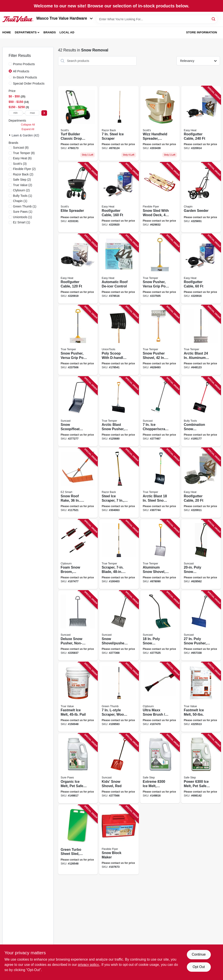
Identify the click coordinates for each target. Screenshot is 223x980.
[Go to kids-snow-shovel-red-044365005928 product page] (119, 768)
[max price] (32, 113)
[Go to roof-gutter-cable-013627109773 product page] (201, 124)
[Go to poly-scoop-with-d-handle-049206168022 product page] (119, 340)
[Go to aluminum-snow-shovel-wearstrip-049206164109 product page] (160, 554)
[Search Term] (157, 19)
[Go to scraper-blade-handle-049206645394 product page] (119, 554)
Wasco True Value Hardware (65, 18)
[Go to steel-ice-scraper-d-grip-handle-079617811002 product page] (119, 483)
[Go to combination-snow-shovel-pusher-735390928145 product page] (201, 412)
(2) (24, 169)
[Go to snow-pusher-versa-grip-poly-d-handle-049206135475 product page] (160, 269)
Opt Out (199, 967)
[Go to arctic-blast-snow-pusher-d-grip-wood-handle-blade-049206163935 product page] (119, 412)
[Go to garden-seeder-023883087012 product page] (201, 197)
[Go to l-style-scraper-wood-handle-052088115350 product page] (119, 697)
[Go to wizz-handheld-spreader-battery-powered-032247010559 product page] (160, 124)
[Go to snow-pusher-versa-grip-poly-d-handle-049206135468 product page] (78, 340)
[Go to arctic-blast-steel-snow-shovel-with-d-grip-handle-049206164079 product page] (160, 483)
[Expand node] (10, 135)
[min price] (16, 113)
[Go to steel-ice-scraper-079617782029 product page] (119, 124)
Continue (199, 954)
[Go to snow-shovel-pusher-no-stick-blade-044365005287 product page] (119, 626)
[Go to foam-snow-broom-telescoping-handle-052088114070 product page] (78, 554)
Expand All (28, 129)
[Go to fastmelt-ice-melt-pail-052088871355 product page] (78, 697)
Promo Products (24, 64)
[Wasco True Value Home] (18, 19)
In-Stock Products (25, 77)
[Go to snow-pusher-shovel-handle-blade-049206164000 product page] (160, 340)
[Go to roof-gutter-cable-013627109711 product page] (201, 269)
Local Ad (67, 32)
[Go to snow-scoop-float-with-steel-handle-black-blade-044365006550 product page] (78, 412)
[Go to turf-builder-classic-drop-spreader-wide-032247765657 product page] (78, 124)
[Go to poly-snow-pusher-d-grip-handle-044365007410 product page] (201, 626)
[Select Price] (44, 113)
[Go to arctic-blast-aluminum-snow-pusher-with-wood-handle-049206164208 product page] (201, 340)
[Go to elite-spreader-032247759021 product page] (78, 197)
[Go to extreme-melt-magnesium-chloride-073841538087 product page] (160, 768)
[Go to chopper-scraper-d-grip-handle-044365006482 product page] (160, 412)
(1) (23, 196)
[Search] (214, 19)
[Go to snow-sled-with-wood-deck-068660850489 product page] (160, 197)
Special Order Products (29, 83)
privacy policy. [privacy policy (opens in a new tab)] (89, 965)
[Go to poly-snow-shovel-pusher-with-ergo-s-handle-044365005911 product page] (160, 626)
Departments (26, 32)
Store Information (201, 32)
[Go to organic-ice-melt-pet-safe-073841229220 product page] (78, 768)
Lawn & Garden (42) (25, 135)
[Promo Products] (10, 64)
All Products (21, 71)
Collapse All (28, 125)
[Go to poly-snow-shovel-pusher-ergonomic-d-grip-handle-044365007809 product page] (201, 554)
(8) (21, 148)
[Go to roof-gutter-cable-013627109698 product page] (201, 483)
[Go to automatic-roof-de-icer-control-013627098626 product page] (119, 269)
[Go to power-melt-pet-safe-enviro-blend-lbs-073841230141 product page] (201, 768)
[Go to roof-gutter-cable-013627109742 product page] (78, 269)
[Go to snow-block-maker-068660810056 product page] (119, 840)
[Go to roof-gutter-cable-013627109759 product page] (119, 197)
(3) (20, 164)
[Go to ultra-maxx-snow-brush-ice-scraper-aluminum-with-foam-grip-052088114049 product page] (160, 697)
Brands (50, 32)
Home (7, 32)
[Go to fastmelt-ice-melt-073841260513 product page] (201, 697)
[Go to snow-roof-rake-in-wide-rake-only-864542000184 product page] (78, 483)
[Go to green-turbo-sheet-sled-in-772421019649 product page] (78, 840)
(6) (22, 158)
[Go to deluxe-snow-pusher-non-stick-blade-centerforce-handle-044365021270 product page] (78, 626)
